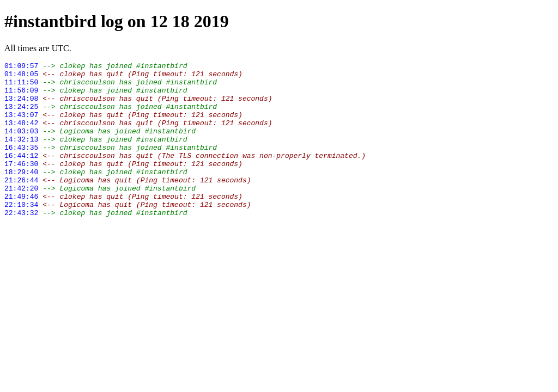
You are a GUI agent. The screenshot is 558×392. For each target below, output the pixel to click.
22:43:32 (21, 243)
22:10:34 (21, 234)
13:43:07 (21, 126)
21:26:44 (21, 204)
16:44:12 (21, 175)
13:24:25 (21, 116)
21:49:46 (21, 224)
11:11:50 (21, 87)
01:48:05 (21, 77)
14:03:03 (21, 145)
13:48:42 (21, 136)
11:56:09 (21, 96)
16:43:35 (21, 165)
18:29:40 (21, 194)
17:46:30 (21, 185)
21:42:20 (21, 214)
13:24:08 (21, 106)
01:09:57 (21, 67)
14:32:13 (21, 155)
